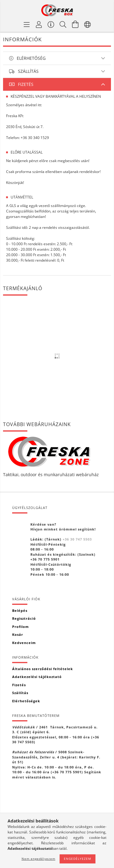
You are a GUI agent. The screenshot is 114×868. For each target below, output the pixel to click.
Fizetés (19, 685)
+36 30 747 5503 (77, 539)
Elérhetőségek (26, 701)
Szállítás (20, 693)
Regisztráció (24, 618)
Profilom (21, 627)
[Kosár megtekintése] (75, 24)
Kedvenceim (24, 643)
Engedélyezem (78, 859)
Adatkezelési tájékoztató (37, 677)
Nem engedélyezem (38, 859)
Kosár (18, 634)
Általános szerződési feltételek (43, 669)
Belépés (20, 610)
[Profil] (39, 24)
